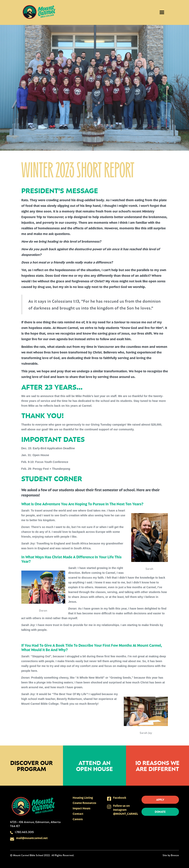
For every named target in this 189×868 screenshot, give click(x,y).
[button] (162, 12)
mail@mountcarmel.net (32, 838)
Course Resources (84, 803)
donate (160, 812)
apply (160, 800)
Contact (78, 814)
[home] (39, 12)
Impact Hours (82, 808)
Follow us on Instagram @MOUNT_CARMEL (126, 810)
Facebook (120, 798)
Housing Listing (83, 798)
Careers (78, 819)
